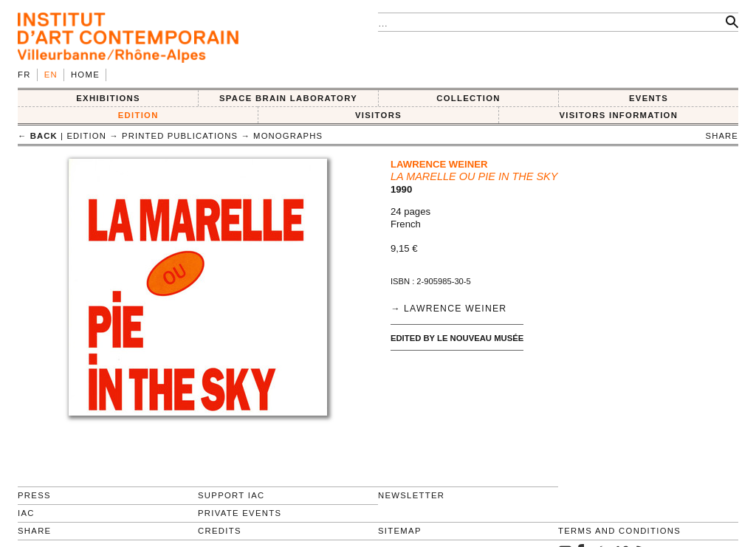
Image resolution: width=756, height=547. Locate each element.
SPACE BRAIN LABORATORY (288, 98)
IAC (26, 513)
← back (38, 136)
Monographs (288, 136)
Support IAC (231, 495)
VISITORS (378, 115)
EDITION (138, 115)
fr (24, 75)
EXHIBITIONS (108, 98)
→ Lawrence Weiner (449, 309)
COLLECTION (468, 98)
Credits (220, 531)
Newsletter (411, 495)
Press (34, 495)
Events (649, 98)
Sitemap (400, 531)
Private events (240, 513)
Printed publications (180, 136)
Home (85, 75)
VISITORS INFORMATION (618, 115)
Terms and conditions (619, 531)
